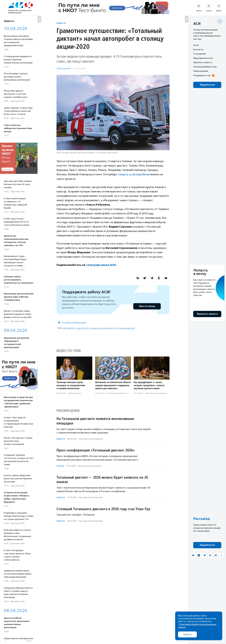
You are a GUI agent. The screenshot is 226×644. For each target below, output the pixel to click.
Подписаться (207, 85)
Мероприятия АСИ (203, 58)
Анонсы (60, 466)
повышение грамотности (102, 328)
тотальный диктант (126, 328)
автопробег (69, 328)
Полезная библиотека (205, 67)
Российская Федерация (74, 322)
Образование (64, 68)
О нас (196, 45)
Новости (61, 23)
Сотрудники (200, 54)
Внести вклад (147, 306)
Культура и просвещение (157, 393)
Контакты (198, 49)
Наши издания (201, 71)
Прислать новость (203, 62)
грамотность (82, 328)
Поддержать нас (202, 75)
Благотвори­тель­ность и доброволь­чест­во (126, 393)
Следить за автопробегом (135, 174)
